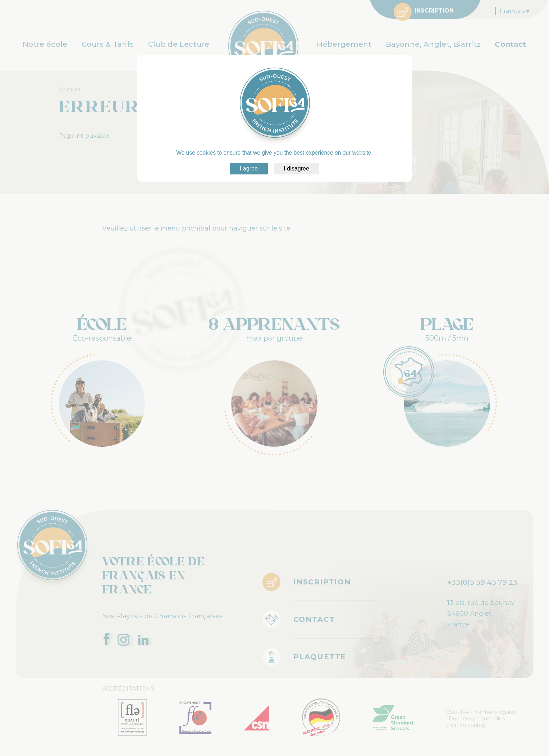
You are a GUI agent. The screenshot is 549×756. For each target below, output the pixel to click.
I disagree (296, 168)
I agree (249, 168)
